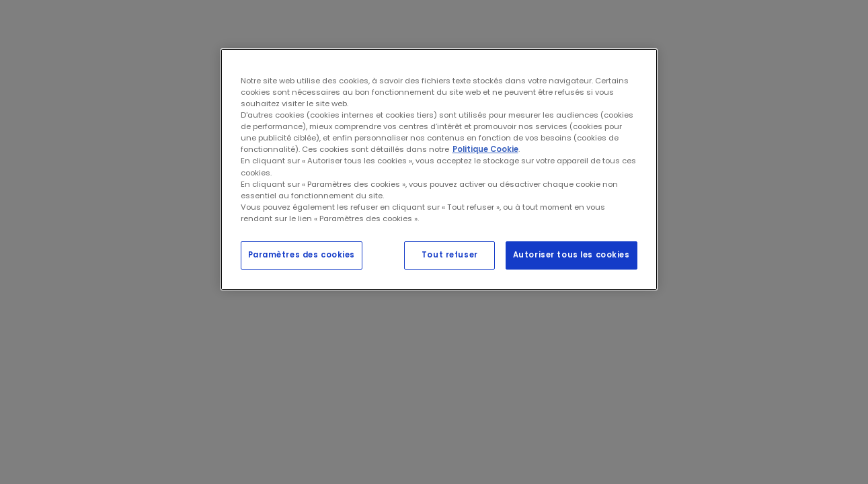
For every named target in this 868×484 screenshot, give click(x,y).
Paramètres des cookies (302, 255)
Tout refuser (450, 255)
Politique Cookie (485, 149)
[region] (439, 169)
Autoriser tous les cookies (571, 255)
